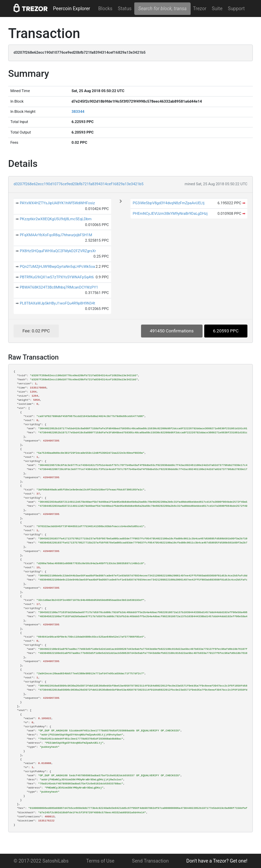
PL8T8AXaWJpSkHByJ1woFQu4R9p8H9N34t (57, 303)
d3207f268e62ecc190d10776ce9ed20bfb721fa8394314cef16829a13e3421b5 (79, 184)
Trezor (200, 8)
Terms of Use (100, 861)
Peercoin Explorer (72, 8)
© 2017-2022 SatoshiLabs (41, 861)
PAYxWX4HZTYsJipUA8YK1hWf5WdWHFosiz (57, 203)
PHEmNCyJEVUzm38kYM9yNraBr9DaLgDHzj (170, 214)
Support (236, 8)
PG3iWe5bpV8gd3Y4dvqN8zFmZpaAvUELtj (168, 203)
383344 (78, 112)
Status (125, 8)
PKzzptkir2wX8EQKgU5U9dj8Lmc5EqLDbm (56, 219)
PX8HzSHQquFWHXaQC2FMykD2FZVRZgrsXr (58, 251)
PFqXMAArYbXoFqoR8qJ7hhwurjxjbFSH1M (56, 235)
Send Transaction (150, 861)
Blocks (105, 8)
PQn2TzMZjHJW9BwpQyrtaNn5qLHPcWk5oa (57, 267)
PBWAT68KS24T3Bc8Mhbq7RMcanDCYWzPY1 (59, 287)
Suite (217, 8)
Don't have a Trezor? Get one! (217, 861)
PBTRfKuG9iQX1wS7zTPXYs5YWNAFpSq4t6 (57, 277)
